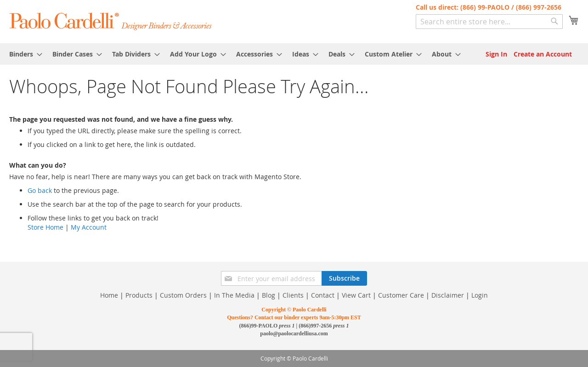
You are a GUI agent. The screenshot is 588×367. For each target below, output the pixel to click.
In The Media (234, 295)
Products (139, 295)
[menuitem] (23, 54)
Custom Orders (183, 295)
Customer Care (401, 295)
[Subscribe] (344, 278)
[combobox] (489, 22)
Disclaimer (448, 295)
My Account (89, 227)
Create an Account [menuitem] (543, 54)
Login (480, 295)
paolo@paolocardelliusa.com (294, 333)
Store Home (45, 227)
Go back (40, 190)
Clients (293, 295)
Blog (269, 295)
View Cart (356, 295)
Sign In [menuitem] (496, 54)
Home (109, 295)
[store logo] (111, 21)
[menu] (294, 54)
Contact (323, 295)
